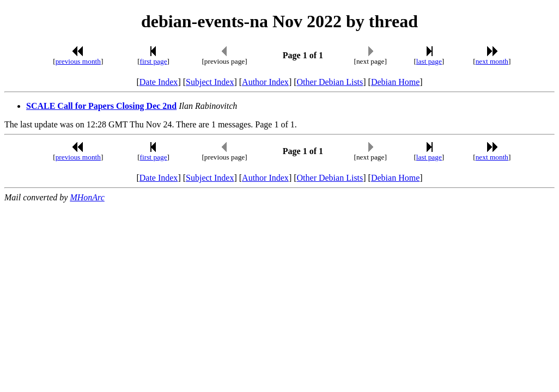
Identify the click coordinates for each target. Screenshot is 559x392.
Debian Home (395, 82)
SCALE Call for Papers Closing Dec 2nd (101, 106)
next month (492, 61)
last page (429, 61)
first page (154, 61)
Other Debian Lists (330, 82)
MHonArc (87, 197)
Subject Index (210, 82)
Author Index (265, 82)
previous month (78, 61)
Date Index (159, 82)
